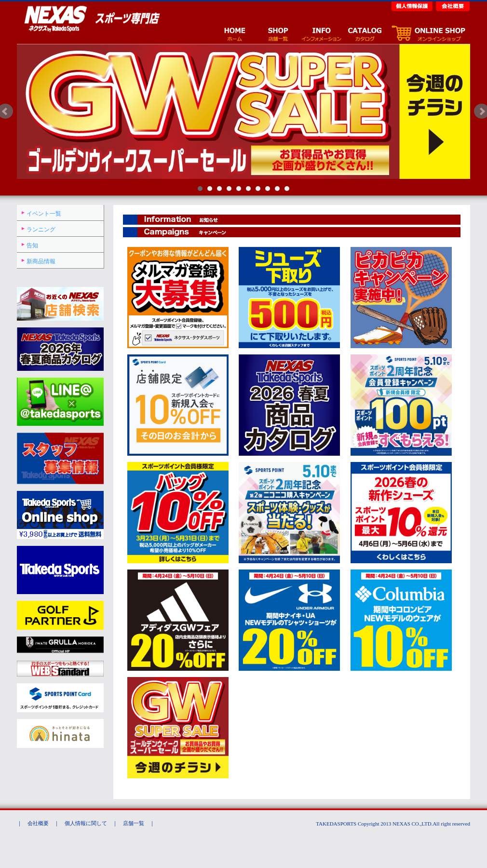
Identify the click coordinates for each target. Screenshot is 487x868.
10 (287, 189)
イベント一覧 (44, 214)
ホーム (234, 33)
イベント (321, 33)
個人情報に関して (86, 823)
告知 (32, 245)
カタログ (365, 33)
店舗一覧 (278, 33)
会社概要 (452, 6)
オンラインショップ (428, 33)
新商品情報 (41, 261)
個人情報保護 (413, 6)
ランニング (41, 230)
